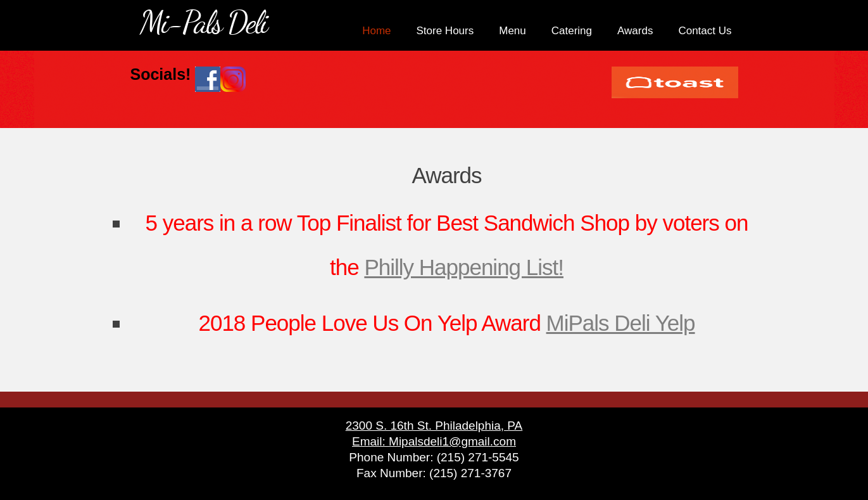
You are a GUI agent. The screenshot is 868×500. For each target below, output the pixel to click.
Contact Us (705, 31)
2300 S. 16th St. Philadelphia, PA (434, 426)
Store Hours (445, 31)
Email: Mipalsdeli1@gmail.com (434, 441)
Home (376, 31)
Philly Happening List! (464, 267)
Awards (635, 31)
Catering (572, 31)
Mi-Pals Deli (203, 22)
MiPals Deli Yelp (621, 323)
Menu (513, 31)
